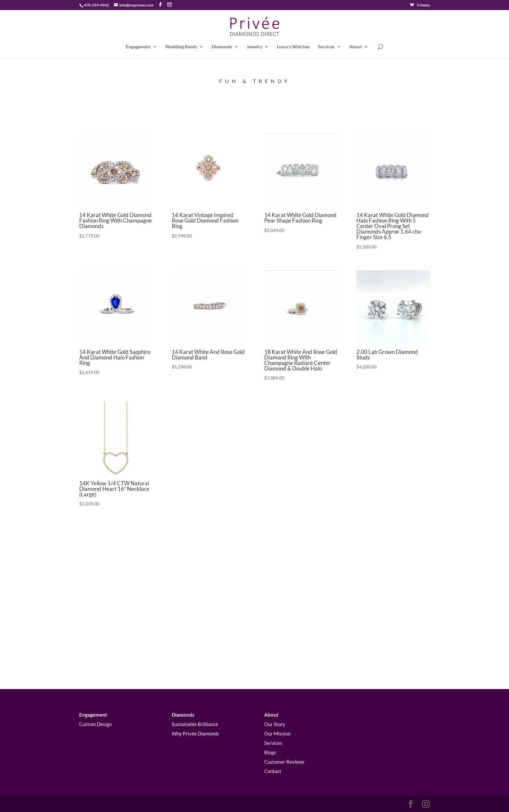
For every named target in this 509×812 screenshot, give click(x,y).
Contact (273, 771)
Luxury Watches (293, 47)
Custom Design (95, 724)
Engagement (138, 47)
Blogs (270, 753)
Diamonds (222, 47)
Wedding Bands (181, 47)
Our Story (275, 724)
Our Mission (277, 734)
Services (326, 47)
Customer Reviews (284, 762)
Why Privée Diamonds (195, 734)
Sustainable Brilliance (195, 724)
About (356, 47)
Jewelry (255, 47)
